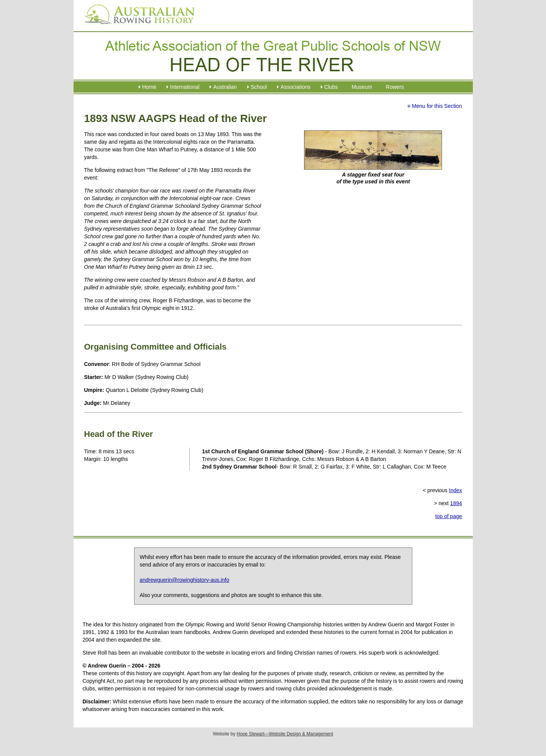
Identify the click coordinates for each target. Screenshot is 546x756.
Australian (225, 87)
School (259, 87)
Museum (362, 87)
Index (455, 490)
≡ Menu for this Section (435, 106)
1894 (456, 503)
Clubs (331, 87)
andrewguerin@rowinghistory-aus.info (185, 580)
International (185, 87)
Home (149, 87)
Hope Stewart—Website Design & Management (285, 734)
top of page (448, 516)
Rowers (395, 87)
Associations (295, 87)
